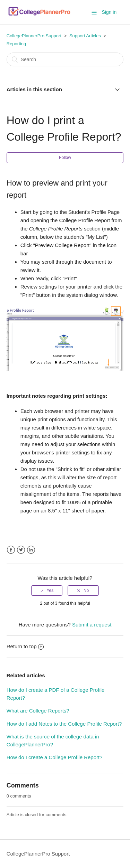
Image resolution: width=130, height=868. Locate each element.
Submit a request (92, 625)
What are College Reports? (38, 711)
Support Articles (85, 36)
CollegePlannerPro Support (34, 36)
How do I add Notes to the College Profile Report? (64, 724)
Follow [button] (65, 158)
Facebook (11, 550)
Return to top (25, 646)
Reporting (16, 44)
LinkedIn (31, 550)
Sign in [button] (109, 12)
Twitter (21, 550)
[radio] (47, 591)
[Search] (65, 59)
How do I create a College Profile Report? (55, 757)
